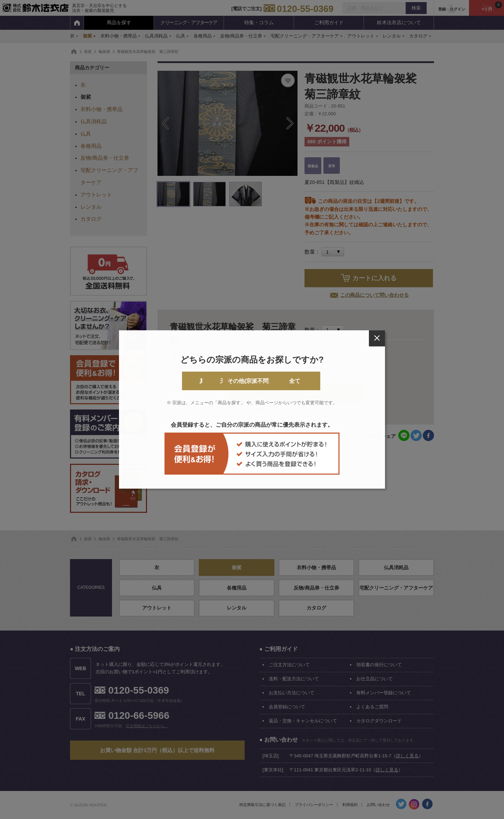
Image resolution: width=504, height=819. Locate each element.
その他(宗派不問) (281, 381)
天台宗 (224, 381)
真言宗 (167, 381)
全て (337, 381)
